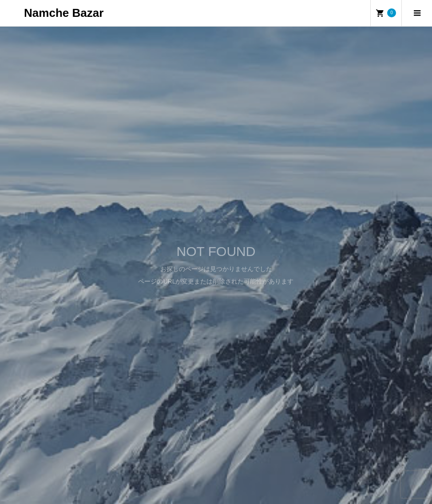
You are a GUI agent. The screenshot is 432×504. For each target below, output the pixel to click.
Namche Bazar (64, 13)
